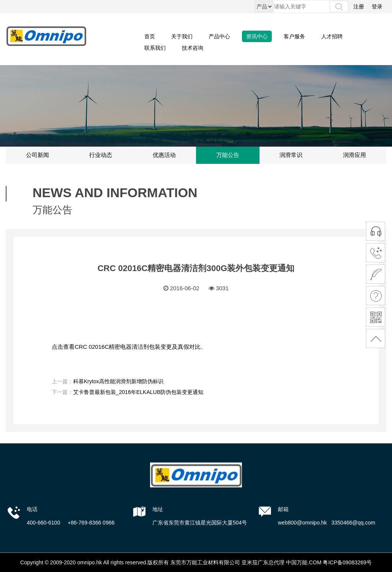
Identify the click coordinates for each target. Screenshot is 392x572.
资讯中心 (257, 36)
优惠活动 (164, 155)
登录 (377, 7)
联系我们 (155, 48)
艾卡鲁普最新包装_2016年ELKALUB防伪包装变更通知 (138, 392)
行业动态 (101, 155)
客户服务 (294, 36)
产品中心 (219, 36)
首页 (150, 36)
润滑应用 (354, 155)
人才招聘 (332, 36)
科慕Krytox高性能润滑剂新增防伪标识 (118, 381)
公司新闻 (38, 155)
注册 (359, 7)
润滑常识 (291, 155)
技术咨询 (193, 48)
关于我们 (182, 36)
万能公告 (228, 155)
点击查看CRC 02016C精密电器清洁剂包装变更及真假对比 (126, 347)
